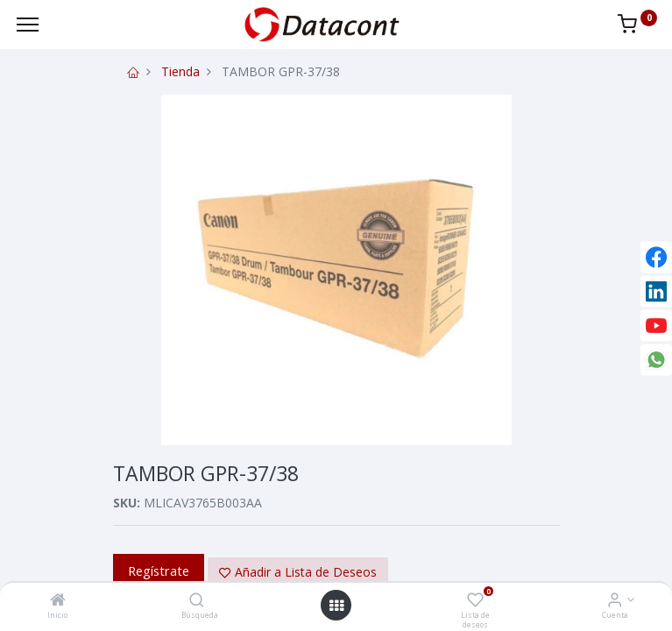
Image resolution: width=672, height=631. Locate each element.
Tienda (180, 71)
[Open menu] (336, 606)
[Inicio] (58, 601)
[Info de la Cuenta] (615, 601)
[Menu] (28, 25)
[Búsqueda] (197, 601)
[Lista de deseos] (475, 601)
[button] (298, 572)
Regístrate (159, 571)
